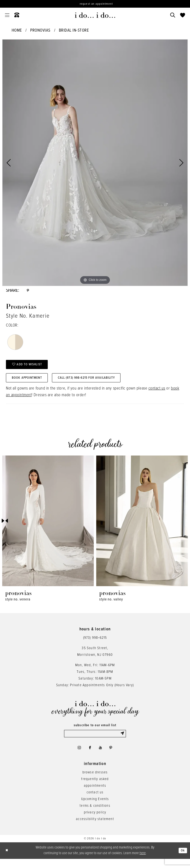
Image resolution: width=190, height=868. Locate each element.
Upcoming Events (95, 808)
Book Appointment (31, 383)
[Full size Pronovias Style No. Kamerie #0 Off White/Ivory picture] (95, 163)
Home (17, 31)
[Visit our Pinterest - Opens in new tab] (113, 756)
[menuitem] (7, 15)
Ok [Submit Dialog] (182, 860)
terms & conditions (95, 815)
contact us (157, 395)
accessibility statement (95, 828)
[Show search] (173, 15)
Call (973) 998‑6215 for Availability (100, 383)
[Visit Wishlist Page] (183, 15)
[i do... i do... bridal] (95, 15)
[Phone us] (17, 15)
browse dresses (95, 782)
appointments (95, 795)
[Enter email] (95, 741)
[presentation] (48, 527)
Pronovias (40, 31)
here (143, 862)
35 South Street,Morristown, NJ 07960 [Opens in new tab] (95, 658)
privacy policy (95, 822)
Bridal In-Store (74, 31)
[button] (7, 15)
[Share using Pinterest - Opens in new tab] (28, 291)
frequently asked (95, 788)
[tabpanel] (95, 163)
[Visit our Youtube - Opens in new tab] (101, 756)
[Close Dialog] (7, 860)
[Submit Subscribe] (122, 741)
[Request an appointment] (95, 4)
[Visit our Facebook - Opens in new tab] (89, 756)
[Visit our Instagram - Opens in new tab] (77, 756)
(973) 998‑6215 (95, 644)
